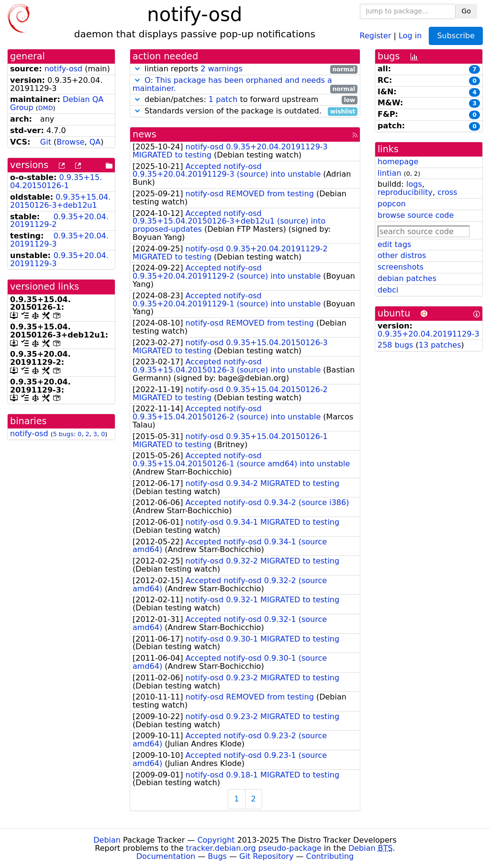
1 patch (223, 99)
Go (466, 11)
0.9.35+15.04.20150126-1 (56, 181)
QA (95, 142)
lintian (390, 173)
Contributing (330, 856)
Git (46, 142)
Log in (410, 35)
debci (388, 290)
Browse (70, 142)
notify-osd (64, 69)
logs (414, 184)
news (145, 134)
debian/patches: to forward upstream (245, 100)
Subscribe (456, 36)
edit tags (394, 244)
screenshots (401, 267)
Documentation (166, 856)
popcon (392, 204)
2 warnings (222, 69)
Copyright (216, 840)
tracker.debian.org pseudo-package (254, 848)
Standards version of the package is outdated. (245, 111)
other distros (402, 255)
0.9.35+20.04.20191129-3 (59, 240)
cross (447, 192)
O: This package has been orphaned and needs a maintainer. (232, 84)
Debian (107, 840)
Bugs (217, 856)
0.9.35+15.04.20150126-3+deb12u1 (60, 201)
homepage (398, 162)
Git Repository (266, 856)
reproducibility (405, 192)
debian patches (407, 278)
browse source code (416, 215)
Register (376, 35)
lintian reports (245, 69)
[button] (137, 69)
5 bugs (63, 434)
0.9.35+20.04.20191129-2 (59, 221)
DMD (46, 108)
